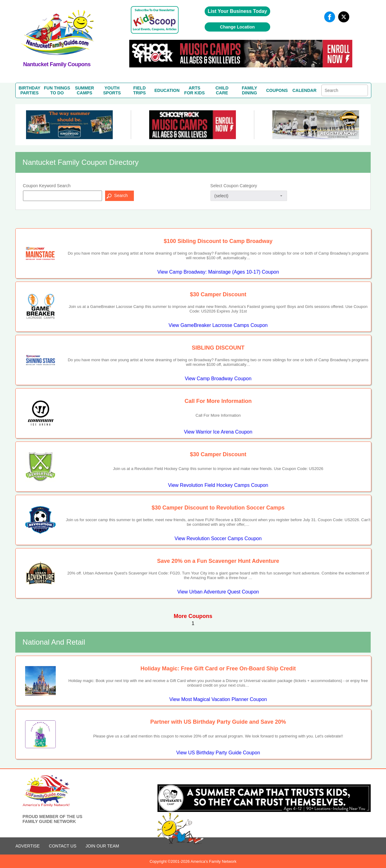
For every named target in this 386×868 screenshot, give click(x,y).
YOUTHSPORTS (112, 90)
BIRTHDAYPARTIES (30, 90)
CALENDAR (305, 90)
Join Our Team (102, 846)
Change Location (237, 27)
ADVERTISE (27, 846)
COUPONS (277, 90)
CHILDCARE (222, 90)
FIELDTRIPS (140, 90)
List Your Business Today (237, 11)
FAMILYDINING (249, 90)
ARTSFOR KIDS (194, 90)
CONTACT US (63, 846)
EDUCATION (167, 90)
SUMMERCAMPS (85, 90)
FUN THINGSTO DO (57, 90)
